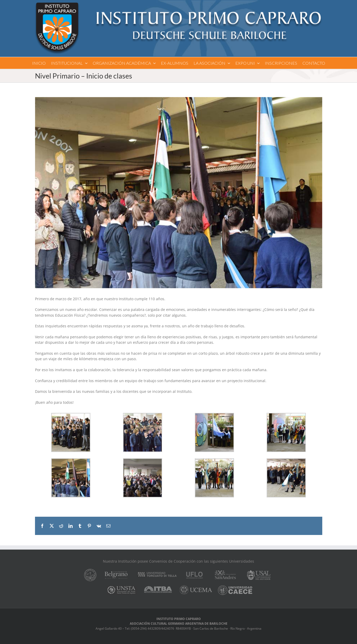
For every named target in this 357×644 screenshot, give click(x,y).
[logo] (178, 4)
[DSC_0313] (179, 193)
